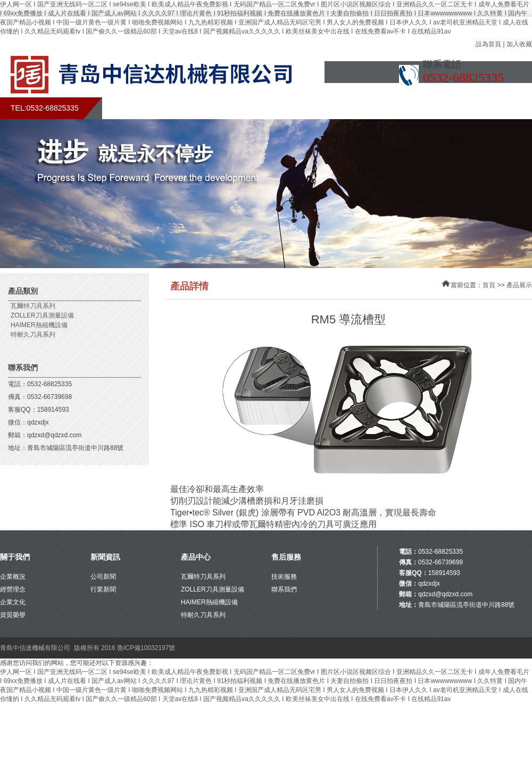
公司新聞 (103, 577)
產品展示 (298, 108)
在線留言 (410, 108)
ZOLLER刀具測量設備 (42, 315)
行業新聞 (103, 589)
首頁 (130, 108)
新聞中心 (242, 108)
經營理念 (13, 589)
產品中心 (196, 557)
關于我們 (186, 108)
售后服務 (354, 108)
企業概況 (13, 577)
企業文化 (13, 602)
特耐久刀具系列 (33, 335)
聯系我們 (465, 108)
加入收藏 (519, 44)
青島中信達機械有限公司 (35, 648)
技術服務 (284, 577)
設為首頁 (488, 44)
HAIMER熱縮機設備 (39, 325)
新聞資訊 (105, 557)
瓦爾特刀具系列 (33, 306)
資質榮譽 (13, 615)
